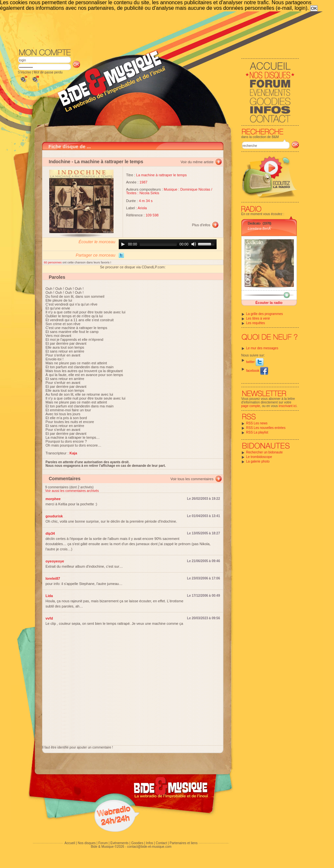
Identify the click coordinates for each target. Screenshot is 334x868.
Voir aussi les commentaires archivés (72, 491)
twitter (255, 362)
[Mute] (194, 244)
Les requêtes (256, 323)
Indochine (60, 162)
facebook (257, 371)
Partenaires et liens (184, 843)
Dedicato (254, 223)
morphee (53, 499)
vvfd (49, 618)
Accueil (70, 843)
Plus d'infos (201, 225)
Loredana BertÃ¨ (260, 229)
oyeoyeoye (55, 561)
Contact (161, 843)
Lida (49, 596)
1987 (144, 182)
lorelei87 (53, 578)
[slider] (158, 244)
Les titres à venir (258, 318)
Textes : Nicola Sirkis (143, 193)
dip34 (50, 533)
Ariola (142, 208)
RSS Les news (257, 423)
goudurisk (54, 516)
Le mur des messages (262, 348)
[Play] (123, 244)
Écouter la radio (269, 303)
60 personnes (53, 262)
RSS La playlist (257, 432)
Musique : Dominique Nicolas (187, 189)
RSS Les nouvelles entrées (266, 428)
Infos (150, 843)
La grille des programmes (265, 314)
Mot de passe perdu (48, 72)
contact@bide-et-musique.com (149, 847)
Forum (103, 843)
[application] (168, 244)
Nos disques (87, 843)
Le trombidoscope (259, 457)
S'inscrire (25, 72)
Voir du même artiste (197, 162)
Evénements (119, 843)
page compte (251, 406)
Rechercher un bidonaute (265, 452)
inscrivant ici (288, 406)
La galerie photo (258, 461)
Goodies (137, 843)
